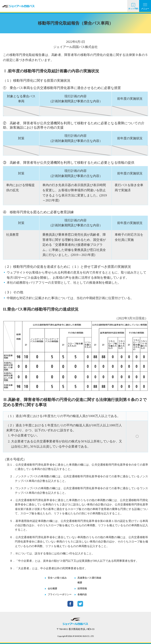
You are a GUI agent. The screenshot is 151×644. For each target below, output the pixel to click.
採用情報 (82, 588)
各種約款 (82, 594)
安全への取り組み (57, 578)
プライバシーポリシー (60, 594)
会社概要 (53, 588)
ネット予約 (133, 9)
